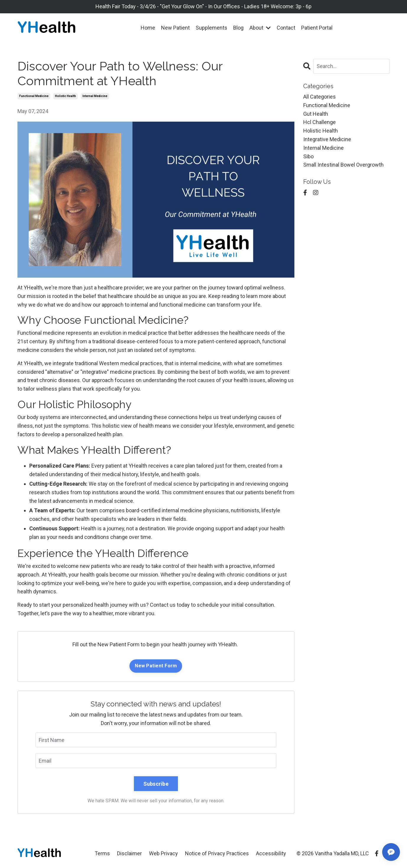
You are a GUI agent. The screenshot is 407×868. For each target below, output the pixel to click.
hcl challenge (320, 122)
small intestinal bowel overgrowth (343, 165)
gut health (316, 114)
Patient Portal (317, 28)
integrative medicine (327, 139)
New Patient (175, 28)
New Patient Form (156, 666)
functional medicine (34, 96)
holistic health (65, 96)
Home (148, 28)
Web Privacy (163, 853)
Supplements (211, 28)
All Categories (320, 97)
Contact (286, 28)
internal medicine (95, 96)
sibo (308, 156)
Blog (238, 28)
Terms (102, 853)
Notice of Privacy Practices (217, 853)
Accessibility (271, 853)
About (260, 28)
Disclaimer (129, 853)
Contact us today (170, 605)
